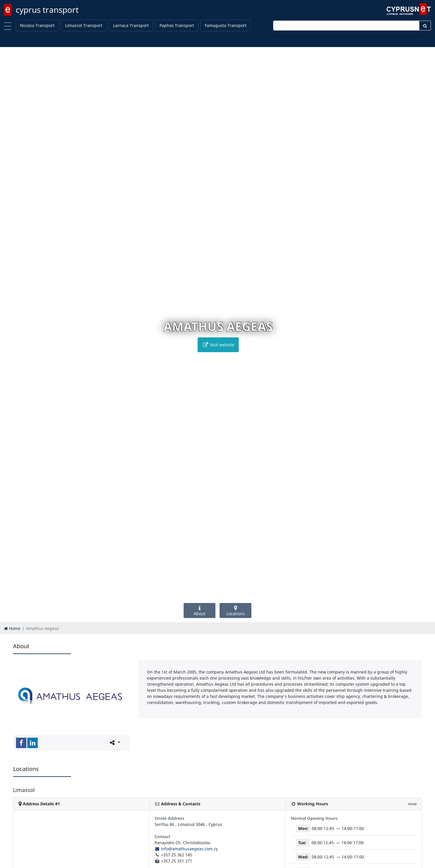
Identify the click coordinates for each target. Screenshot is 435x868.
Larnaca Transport (131, 25)
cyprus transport (47, 10)
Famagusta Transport (226, 25)
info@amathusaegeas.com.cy (186, 849)
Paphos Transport (177, 25)
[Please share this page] (114, 743)
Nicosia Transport (37, 25)
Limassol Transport (84, 25)
